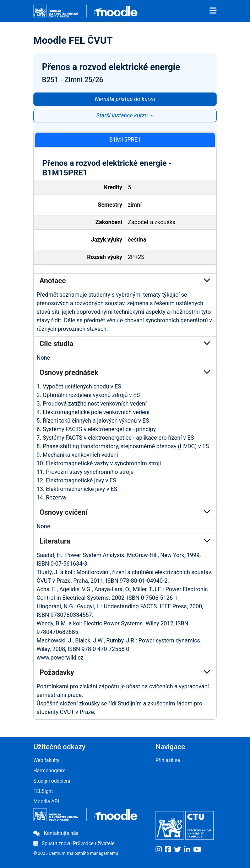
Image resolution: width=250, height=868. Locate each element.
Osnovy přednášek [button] (125, 372)
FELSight (43, 791)
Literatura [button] (125, 541)
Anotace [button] (125, 281)
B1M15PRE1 (125, 140)
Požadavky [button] (125, 672)
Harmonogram (50, 771)
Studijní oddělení (52, 781)
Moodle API (46, 801)
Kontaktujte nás (56, 833)
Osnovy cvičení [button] (125, 512)
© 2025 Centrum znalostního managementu (76, 853)
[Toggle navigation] (213, 11)
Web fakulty (46, 760)
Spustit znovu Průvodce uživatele (74, 843)
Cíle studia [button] (125, 344)
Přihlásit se (168, 760)
